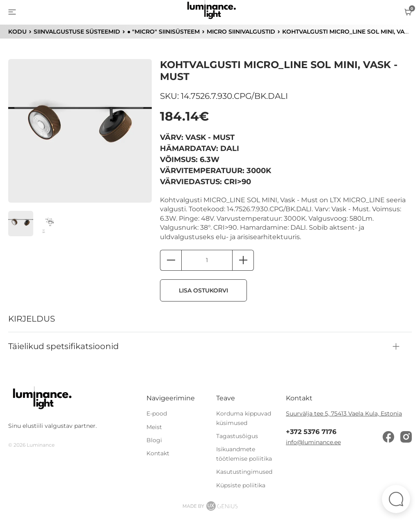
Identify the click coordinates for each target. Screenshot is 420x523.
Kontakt (158, 454)
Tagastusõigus (237, 436)
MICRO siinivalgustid (241, 32)
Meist (154, 427)
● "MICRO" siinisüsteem (163, 32)
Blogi (154, 440)
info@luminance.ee (313, 442)
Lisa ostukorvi (204, 291)
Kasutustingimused (244, 472)
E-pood (157, 413)
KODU (17, 32)
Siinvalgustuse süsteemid (76, 32)
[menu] (12, 13)
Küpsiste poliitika (241, 485)
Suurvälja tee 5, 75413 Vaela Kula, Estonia (344, 413)
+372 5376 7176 (311, 432)
